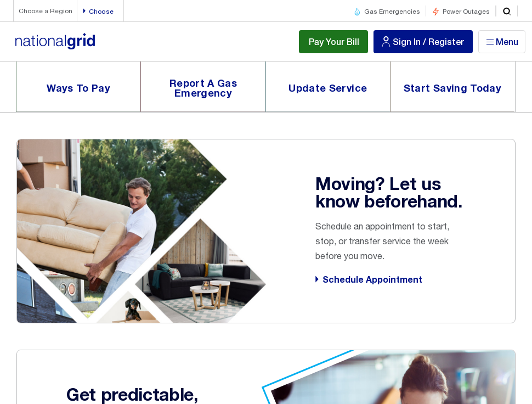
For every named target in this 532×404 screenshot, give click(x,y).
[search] (507, 11)
